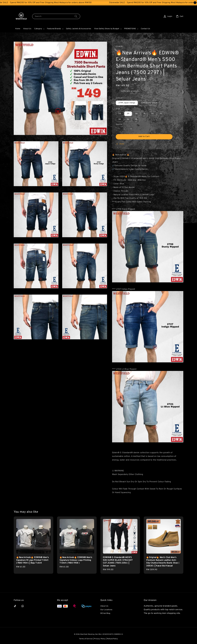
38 (136, 119)
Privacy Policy (100, 639)
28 (120, 114)
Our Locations (106, 610)
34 (120, 119)
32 (152, 114)
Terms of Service (86, 639)
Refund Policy (112, 639)
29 (128, 114)
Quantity (119, 125)
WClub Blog (105, 613)
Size (118, 109)
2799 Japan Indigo (127, 103)
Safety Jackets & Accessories (79, 29)
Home (18, 29)
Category (38, 29)
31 (144, 114)
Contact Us (146, 29)
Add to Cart (144, 137)
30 (136, 114)
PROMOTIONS (130, 29)
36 (128, 119)
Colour (119, 98)
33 (161, 114)
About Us (27, 29)
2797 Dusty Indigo (149, 103)
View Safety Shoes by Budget (107, 29)
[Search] (76, 16)
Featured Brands (54, 29)
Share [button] (120, 144)
